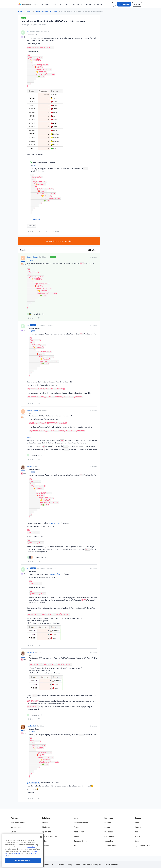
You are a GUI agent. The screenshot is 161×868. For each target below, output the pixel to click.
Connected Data (17, 846)
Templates (109, 841)
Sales (44, 841)
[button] (124, 4)
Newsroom (139, 841)
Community (28, 11)
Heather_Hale (32, 726)
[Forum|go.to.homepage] (28, 4)
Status (137, 836)
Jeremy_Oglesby (33, 257)
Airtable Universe (111, 846)
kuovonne (30, 466)
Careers (138, 827)
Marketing (46, 827)
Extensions (15, 832)
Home (20, 11)
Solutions (46, 818)
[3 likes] (37, 557)
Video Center (79, 832)
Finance (45, 846)
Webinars (77, 846)
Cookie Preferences (112, 865)
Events (79, 4)
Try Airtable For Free (142, 846)
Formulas (54, 11)
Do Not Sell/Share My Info (92, 865)
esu (28, 32)
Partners (108, 823)
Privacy (70, 865)
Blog (136, 832)
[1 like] (35, 455)
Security (46, 865)
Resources (109, 818)
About (137, 823)
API (53, 865)
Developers (109, 832)
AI (12, 841)
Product (45, 823)
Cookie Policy (32, 859)
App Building (16, 836)
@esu (34, 165)
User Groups (58, 4)
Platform (14, 818)
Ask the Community (41, 11)
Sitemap (61, 865)
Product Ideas (70, 4)
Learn (76, 818)
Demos (76, 836)
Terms (78, 865)
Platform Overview (18, 823)
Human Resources (49, 836)
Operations (47, 832)
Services (108, 827)
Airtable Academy (81, 823)
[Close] (41, 849)
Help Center (98, 4)
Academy (88, 4)
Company (138, 818)
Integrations (16, 827)
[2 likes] (36, 314)
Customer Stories (80, 841)
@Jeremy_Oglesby (55, 523)
